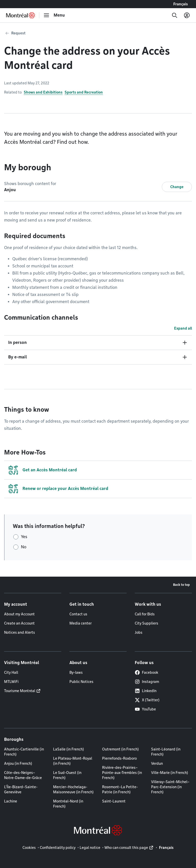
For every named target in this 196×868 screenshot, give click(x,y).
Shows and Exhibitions (43, 92)
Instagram (147, 682)
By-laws (76, 672)
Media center (81, 623)
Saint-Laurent (114, 801)
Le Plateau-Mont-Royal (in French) (73, 761)
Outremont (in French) (120, 749)
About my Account (19, 614)
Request (18, 33)
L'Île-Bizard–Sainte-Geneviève (21, 789)
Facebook (146, 672)
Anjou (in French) (18, 763)
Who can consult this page (126, 848)
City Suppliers (146, 623)
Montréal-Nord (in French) (68, 804)
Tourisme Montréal (20, 691)
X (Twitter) (147, 700)
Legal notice (90, 848)
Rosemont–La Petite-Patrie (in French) (120, 789)
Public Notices (81, 682)
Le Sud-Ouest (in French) (67, 775)
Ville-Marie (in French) (170, 773)
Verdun (157, 763)
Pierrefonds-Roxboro (119, 758)
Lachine (11, 801)
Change (177, 187)
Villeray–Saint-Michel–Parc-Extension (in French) (170, 787)
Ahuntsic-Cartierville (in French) (24, 752)
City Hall (11, 672)
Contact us (78, 614)
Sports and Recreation (84, 92)
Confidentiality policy (58, 848)
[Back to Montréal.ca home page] (21, 15)
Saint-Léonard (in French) (166, 752)
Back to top (181, 585)
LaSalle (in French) (69, 749)
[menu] (54, 15)
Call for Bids (145, 614)
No (24, 547)
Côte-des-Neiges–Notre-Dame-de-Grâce (23, 775)
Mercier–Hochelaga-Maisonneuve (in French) (73, 789)
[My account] (187, 15)
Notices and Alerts (20, 632)
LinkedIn (146, 691)
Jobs (139, 632)
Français (181, 4)
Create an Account (19, 623)
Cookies (29, 848)
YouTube (145, 709)
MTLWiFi (11, 682)
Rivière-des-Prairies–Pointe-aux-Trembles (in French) (122, 773)
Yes (24, 537)
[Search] (175, 15)
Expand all (183, 328)
